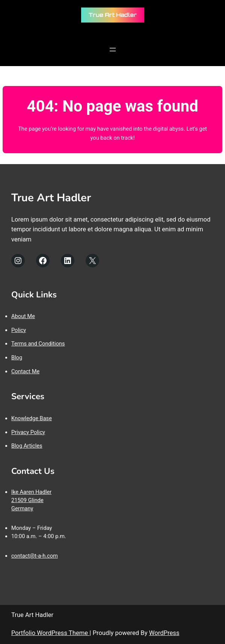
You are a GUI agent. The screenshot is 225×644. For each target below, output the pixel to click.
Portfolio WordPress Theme (50, 633)
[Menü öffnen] (113, 50)
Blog (17, 357)
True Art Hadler (113, 15)
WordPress (164, 633)
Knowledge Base (32, 418)
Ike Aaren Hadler (31, 492)
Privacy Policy (28, 432)
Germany (22, 508)
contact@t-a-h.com (35, 556)
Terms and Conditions (38, 344)
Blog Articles (27, 446)
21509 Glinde (27, 500)
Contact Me (25, 371)
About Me (23, 316)
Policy (19, 330)
